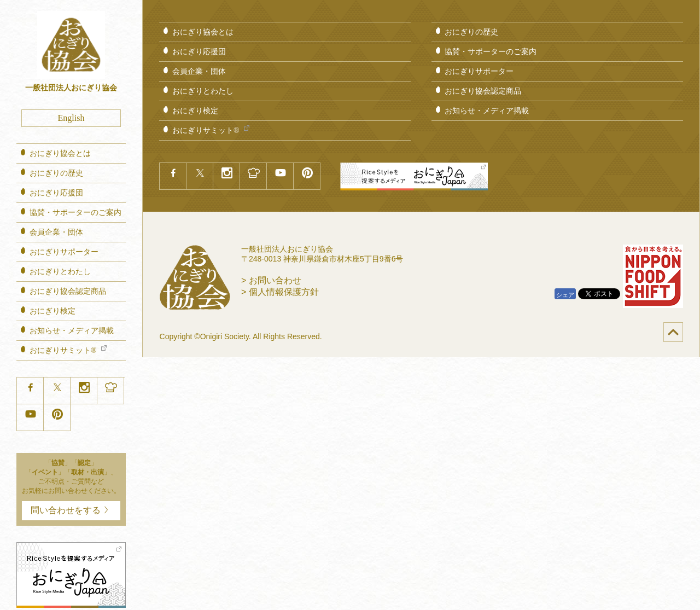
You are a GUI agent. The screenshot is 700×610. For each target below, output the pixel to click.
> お (271, 280)
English (71, 118)
